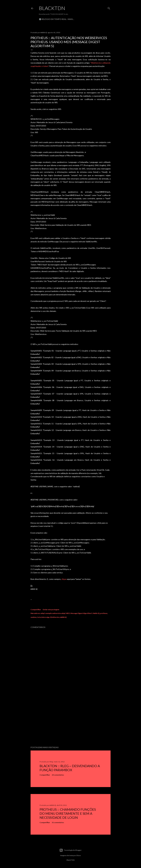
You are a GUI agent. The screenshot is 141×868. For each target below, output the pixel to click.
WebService (55, 617)
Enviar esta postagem (51, 610)
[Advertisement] (71, 720)
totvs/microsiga (43, 617)
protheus (104, 613)
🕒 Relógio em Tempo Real (53, 19)
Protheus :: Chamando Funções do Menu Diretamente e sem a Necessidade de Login (68, 813)
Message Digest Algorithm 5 (81, 613)
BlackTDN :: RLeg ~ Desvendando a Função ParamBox (70, 768)
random (34, 617)
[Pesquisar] (109, 8)
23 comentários (58, 775)
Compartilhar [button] (36, 610)
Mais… (71, 19)
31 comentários (58, 822)
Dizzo (79, 855)
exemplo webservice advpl (55, 613)
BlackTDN (52, 8)
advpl (43, 613)
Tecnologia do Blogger (70, 850)
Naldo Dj (96, 613)
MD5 (68, 613)
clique (64, 579)
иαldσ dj (63, 617)
